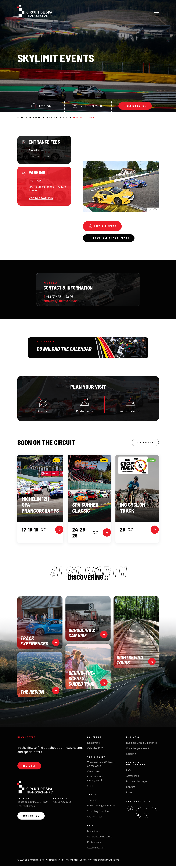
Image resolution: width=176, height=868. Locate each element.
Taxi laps (92, 802)
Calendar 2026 (95, 751)
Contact (130, 789)
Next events (94, 745)
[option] (121, 174)
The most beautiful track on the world (101, 766)
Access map (133, 778)
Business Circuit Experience (141, 745)
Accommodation (96, 850)
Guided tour (94, 833)
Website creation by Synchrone (104, 862)
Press (129, 795)
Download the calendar (110, 239)
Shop (90, 788)
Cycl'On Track (95, 819)
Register (30, 768)
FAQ (128, 773)
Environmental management (95, 780)
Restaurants (85, 406)
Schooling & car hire (98, 813)
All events (144, 444)
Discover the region (137, 784)
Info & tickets (103, 227)
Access (42, 406)
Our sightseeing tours (100, 839)
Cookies (84, 862)
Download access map (41, 198)
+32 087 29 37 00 (62, 805)
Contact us (32, 819)
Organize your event (138, 751)
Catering (131, 756)
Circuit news (94, 774)
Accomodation (130, 406)
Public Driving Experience (101, 808)
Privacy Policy (72, 862)
